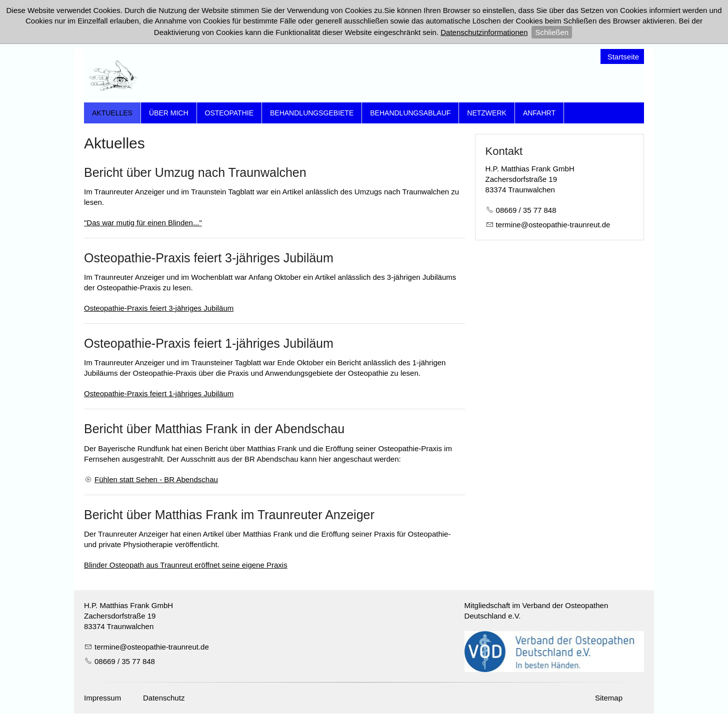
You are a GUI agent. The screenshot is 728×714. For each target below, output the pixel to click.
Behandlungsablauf (410, 113)
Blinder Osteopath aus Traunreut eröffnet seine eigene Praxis (186, 565)
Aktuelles (112, 113)
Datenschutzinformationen (484, 32)
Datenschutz (164, 698)
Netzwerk (487, 113)
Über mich (169, 113)
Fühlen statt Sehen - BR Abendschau (156, 479)
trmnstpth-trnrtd (553, 225)
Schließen (552, 32)
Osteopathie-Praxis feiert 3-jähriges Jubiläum (159, 308)
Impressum (102, 698)
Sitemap (609, 698)
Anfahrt (539, 113)
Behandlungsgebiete (312, 113)
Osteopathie (229, 113)
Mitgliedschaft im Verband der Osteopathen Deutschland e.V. (536, 611)
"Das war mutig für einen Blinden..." (143, 223)
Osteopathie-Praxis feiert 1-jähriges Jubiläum (159, 393)
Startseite (623, 57)
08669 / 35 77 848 (526, 210)
